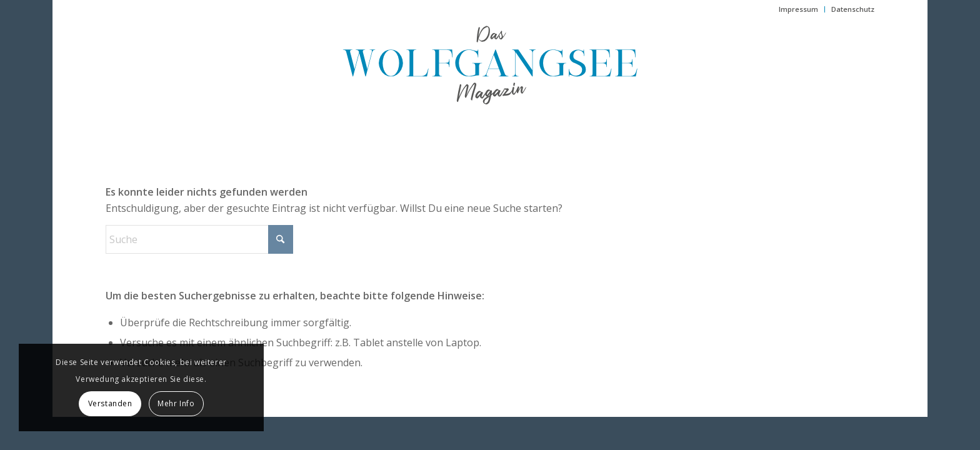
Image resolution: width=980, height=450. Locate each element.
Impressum (798, 9)
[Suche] (199, 239)
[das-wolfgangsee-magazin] (490, 65)
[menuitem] (799, 9)
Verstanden (110, 403)
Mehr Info (176, 403)
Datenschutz (853, 9)
